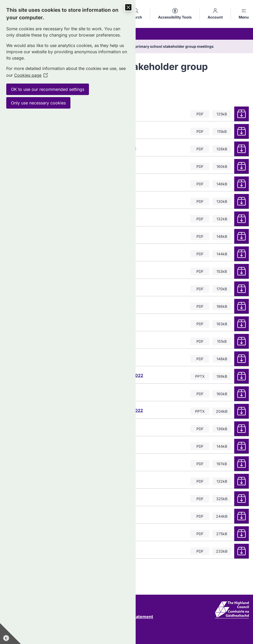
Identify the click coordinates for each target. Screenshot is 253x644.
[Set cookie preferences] (10, 634)
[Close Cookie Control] (128, 7)
